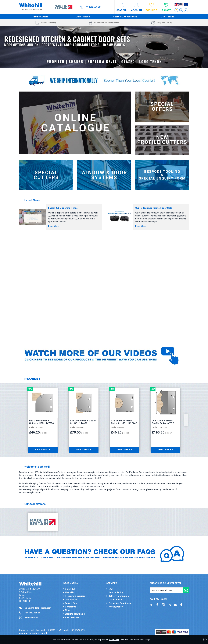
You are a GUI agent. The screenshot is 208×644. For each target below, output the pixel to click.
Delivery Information (119, 596)
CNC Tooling (168, 17)
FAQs (111, 589)
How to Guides (72, 617)
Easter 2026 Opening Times (63, 208)
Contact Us (71, 607)
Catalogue (70, 589)
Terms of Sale (115, 600)
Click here (114, 640)
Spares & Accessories (125, 17)
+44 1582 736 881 (33, 613)
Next (186, 420)
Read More (54, 226)
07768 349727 (31, 617)
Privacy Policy (116, 607)
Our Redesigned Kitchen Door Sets (154, 208)
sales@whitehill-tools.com (38, 608)
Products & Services (75, 596)
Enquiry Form (72, 603)
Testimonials (72, 600)
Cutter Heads (83, 17)
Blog (67, 610)
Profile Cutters (40, 17)
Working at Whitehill (75, 614)
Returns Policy (116, 592)
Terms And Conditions (120, 603)
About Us (69, 592)
